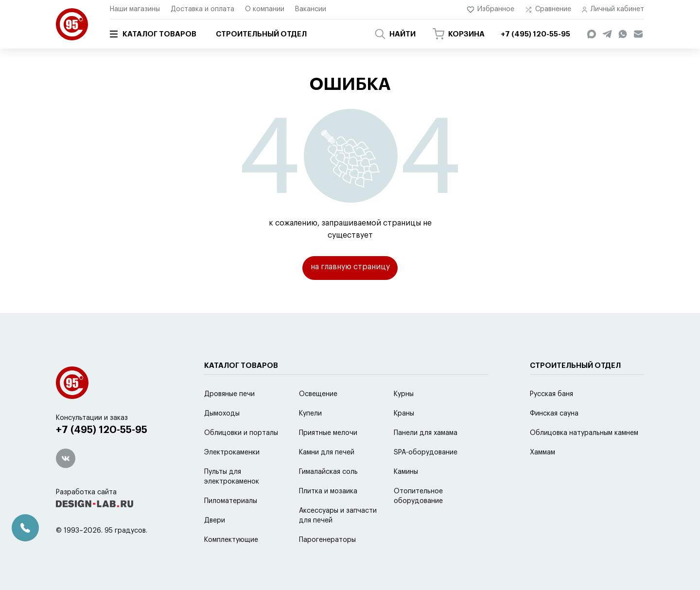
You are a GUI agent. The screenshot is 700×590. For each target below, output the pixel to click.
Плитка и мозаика (328, 516)
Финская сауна (554, 438)
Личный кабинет (613, 9)
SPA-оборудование (426, 477)
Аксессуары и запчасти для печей (338, 540)
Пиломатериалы (231, 525)
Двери (215, 545)
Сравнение (548, 9)
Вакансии (311, 9)
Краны (404, 438)
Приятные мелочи (328, 457)
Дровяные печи (229, 418)
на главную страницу (350, 268)
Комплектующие (231, 564)
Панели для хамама (426, 457)
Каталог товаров (153, 34)
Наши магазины (135, 9)
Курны (404, 418)
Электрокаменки (232, 477)
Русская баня (551, 418)
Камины (406, 496)
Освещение (318, 418)
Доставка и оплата (202, 9)
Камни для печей (327, 477)
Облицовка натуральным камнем (584, 457)
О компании (265, 9)
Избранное (491, 9)
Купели (310, 438)
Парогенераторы (327, 564)
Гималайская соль (328, 496)
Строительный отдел (261, 34)
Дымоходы (222, 438)
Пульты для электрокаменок (232, 501)
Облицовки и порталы (241, 457)
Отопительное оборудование (418, 521)
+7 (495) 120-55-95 (102, 455)
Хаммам (542, 477)
